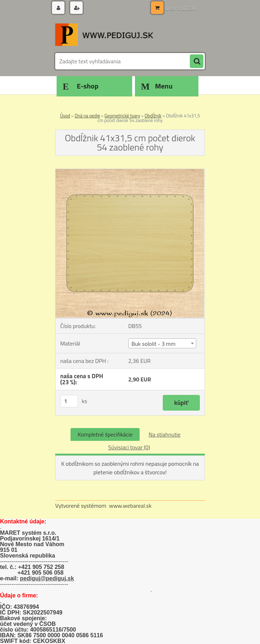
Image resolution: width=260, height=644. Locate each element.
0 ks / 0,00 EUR (181, 9)
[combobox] (162, 343)
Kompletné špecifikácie (105, 434)
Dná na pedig (87, 116)
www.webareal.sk (130, 506)
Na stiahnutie (165, 434)
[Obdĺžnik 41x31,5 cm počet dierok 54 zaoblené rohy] (130, 172)
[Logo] (104, 35)
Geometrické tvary (122, 116)
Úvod (65, 116)
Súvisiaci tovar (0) (129, 447)
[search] (197, 62)
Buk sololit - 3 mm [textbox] (154, 344)
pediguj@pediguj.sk (47, 578)
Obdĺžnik (153, 116)
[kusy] (69, 401)
